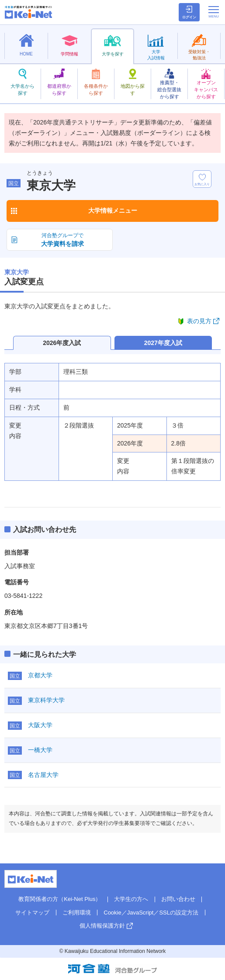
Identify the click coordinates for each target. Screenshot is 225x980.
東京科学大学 (46, 700)
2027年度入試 (163, 343)
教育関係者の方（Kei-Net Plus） (60, 899)
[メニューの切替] (214, 12)
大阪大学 (40, 725)
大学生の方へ (131, 899)
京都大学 (40, 675)
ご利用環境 (77, 913)
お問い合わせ (178, 899)
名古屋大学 (43, 775)
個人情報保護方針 (102, 926)
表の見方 (199, 321)
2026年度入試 (62, 343)
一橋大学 (40, 750)
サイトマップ (32, 913)
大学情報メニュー (113, 210)
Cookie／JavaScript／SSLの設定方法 (151, 913)
